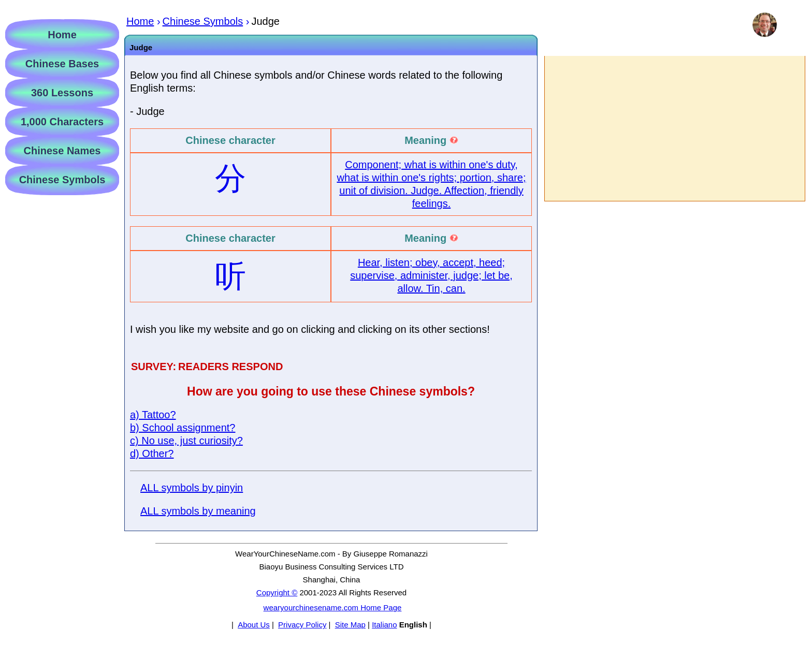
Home (62, 35)
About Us (254, 625)
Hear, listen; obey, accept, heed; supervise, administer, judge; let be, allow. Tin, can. (431, 275)
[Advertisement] (674, 128)
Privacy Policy (302, 625)
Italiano (384, 625)
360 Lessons (62, 93)
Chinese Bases (62, 64)
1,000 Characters (62, 122)
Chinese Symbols (62, 180)
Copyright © (277, 592)
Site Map (350, 625)
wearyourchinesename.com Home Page (333, 607)
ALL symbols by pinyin (192, 488)
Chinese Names (62, 151)
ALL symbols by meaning (198, 511)
